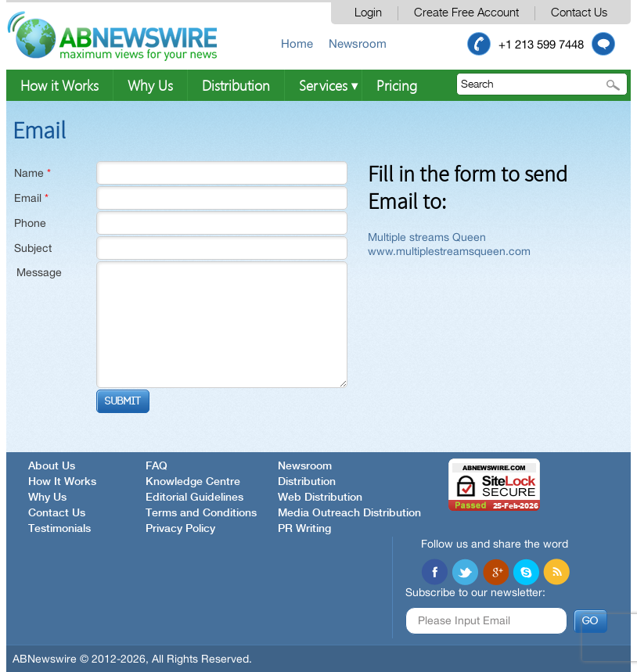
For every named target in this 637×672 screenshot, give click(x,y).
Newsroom (358, 43)
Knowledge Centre (193, 482)
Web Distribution (320, 498)
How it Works (59, 85)
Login (368, 13)
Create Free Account (466, 13)
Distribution (236, 85)
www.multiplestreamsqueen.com (449, 251)
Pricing (397, 85)
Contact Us (579, 13)
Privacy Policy (180, 529)
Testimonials (59, 529)
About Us (52, 466)
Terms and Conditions (201, 513)
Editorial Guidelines (194, 498)
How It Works (62, 482)
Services (323, 85)
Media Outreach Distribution (349, 513)
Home (297, 43)
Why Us (150, 85)
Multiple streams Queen (427, 237)
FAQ (157, 466)
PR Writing (304, 529)
